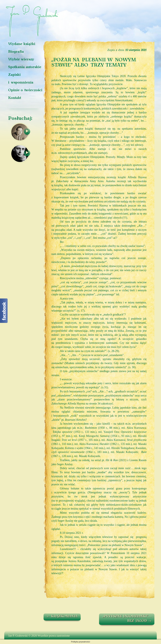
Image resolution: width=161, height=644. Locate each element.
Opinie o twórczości (25, 90)
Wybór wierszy (21, 60)
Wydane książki (22, 44)
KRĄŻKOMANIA (62, 616)
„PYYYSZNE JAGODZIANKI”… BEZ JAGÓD (127, 619)
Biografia (16, 52)
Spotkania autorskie (25, 67)
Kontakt (15, 98)
